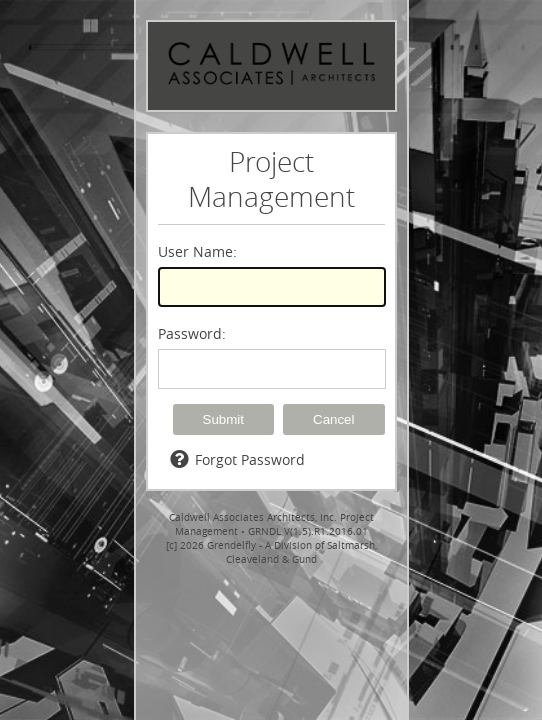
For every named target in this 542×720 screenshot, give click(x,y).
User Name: (197, 251)
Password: (192, 333)
